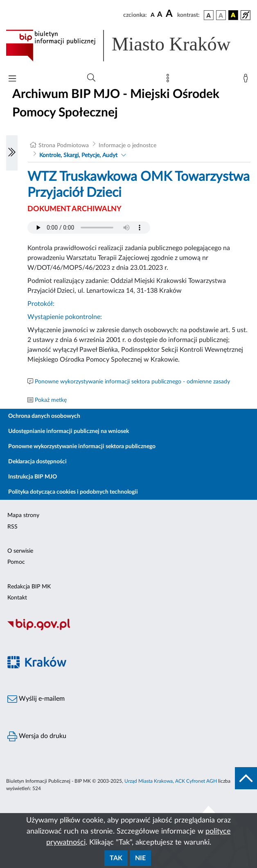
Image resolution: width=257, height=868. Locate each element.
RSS (12, 527)
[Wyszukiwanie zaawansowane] (91, 78)
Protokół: (41, 304)
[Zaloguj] (247, 80)
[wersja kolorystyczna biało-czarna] (221, 15)
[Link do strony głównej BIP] (128, 46)
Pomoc (16, 562)
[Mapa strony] (169, 80)
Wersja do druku (37, 736)
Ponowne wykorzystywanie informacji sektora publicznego (82, 447)
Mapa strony (23, 515)
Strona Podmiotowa (64, 146)
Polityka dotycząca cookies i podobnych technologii (73, 492)
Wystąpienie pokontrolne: (65, 317)
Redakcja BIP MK (29, 587)
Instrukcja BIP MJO (33, 477)
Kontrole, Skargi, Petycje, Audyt (78, 155)
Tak (116, 858)
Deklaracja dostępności (37, 462)
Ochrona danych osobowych (44, 416)
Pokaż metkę (51, 400)
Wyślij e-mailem (36, 699)
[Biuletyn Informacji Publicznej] (128, 629)
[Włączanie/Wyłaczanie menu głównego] (12, 79)
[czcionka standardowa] (153, 15)
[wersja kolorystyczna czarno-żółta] (233, 15)
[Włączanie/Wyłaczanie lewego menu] (12, 153)
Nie (140, 858)
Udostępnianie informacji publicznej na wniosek (69, 431)
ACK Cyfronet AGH (196, 781)
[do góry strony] (246, 778)
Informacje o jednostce (127, 146)
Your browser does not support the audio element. (89, 228)
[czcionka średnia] (160, 15)
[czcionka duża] (170, 14)
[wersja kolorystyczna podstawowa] (209, 15)
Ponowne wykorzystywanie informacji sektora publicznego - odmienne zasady (132, 382)
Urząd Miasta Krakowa (149, 781)
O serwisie (20, 551)
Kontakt (17, 598)
